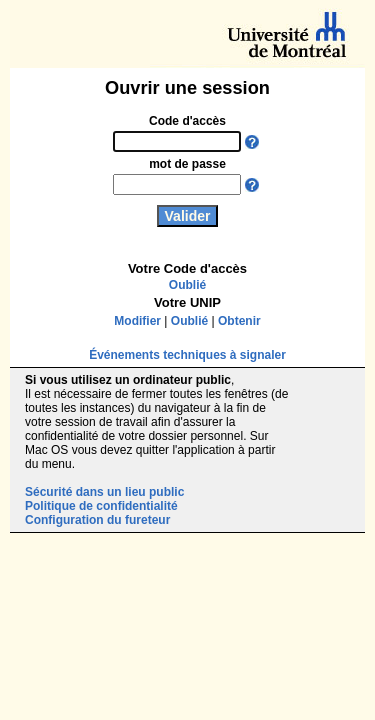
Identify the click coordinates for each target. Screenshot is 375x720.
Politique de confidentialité (101, 506)
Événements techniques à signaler (187, 355)
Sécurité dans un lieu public (104, 492)
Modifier (137, 321)
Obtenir (239, 321)
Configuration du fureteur (97, 520)
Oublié (187, 285)
